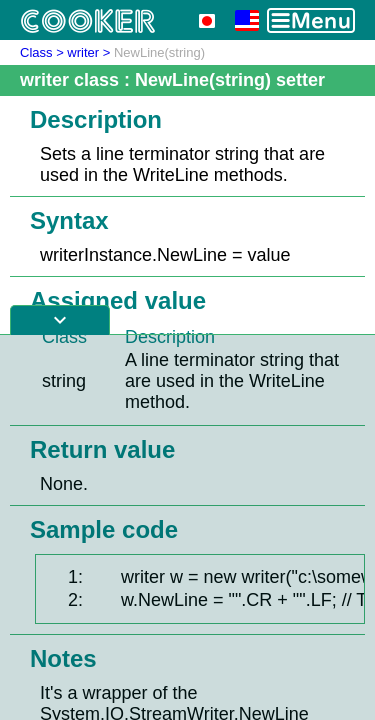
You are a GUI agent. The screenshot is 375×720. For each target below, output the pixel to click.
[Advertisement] (187, 527)
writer (83, 52)
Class (36, 52)
